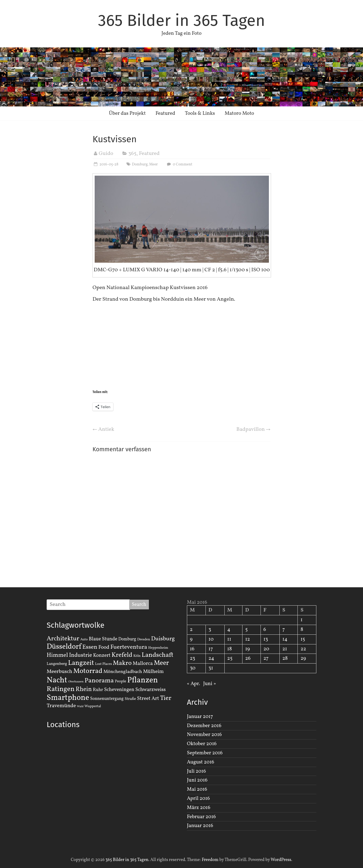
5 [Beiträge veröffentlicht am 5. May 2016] (246, 630)
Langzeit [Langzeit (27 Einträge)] (81, 663)
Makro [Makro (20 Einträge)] (122, 663)
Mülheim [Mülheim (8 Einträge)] (153, 672)
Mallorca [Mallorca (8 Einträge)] (143, 664)
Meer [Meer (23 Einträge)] (161, 663)
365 (132, 154)
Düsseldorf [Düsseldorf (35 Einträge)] (64, 647)
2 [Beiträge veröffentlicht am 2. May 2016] (191, 630)
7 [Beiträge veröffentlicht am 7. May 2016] (284, 630)
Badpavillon (253, 429)
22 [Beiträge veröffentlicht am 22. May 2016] (303, 649)
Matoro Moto (239, 113)
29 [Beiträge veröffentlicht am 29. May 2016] (303, 658)
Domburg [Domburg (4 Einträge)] (127, 639)
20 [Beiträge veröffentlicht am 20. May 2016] (266, 649)
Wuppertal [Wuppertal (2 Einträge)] (93, 706)
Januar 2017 (200, 717)
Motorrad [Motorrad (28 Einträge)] (88, 671)
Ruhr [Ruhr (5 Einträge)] (98, 690)
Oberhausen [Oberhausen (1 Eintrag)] (76, 682)
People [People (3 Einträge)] (121, 681)
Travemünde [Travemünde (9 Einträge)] (61, 706)
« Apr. (194, 684)
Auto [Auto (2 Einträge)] (84, 640)
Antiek (103, 429)
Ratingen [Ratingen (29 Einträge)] (61, 689)
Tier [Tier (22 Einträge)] (166, 698)
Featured (165, 113)
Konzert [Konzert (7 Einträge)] (102, 655)
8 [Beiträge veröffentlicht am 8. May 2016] (302, 630)
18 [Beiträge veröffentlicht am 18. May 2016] (230, 649)
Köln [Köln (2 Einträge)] (137, 656)
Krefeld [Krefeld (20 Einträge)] (122, 655)
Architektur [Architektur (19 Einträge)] (63, 639)
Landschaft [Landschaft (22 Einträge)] (157, 655)
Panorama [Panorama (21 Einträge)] (99, 681)
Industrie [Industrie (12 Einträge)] (81, 655)
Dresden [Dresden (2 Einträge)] (144, 640)
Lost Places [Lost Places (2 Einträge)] (104, 664)
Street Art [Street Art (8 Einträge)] (148, 699)
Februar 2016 (201, 817)
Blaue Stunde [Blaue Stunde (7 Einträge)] (103, 639)
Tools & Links (200, 113)
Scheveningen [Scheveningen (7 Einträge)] (119, 690)
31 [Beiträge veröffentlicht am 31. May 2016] (211, 668)
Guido (106, 154)
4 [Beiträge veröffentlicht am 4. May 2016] (229, 630)
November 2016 (204, 735)
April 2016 (198, 798)
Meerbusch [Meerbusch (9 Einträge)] (59, 672)
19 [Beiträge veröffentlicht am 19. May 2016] (247, 649)
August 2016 (201, 762)
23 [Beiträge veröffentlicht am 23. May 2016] (192, 658)
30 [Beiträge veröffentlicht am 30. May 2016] (193, 668)
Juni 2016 (197, 780)
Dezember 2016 (204, 726)
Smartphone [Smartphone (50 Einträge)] (68, 698)
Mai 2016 (197, 789)
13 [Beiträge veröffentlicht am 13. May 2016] (266, 639)
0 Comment (179, 164)
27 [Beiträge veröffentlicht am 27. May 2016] (266, 658)
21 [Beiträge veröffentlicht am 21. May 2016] (285, 649)
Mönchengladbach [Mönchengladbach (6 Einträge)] (123, 672)
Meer (153, 164)
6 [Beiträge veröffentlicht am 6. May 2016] (265, 630)
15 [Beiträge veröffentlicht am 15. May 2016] (303, 639)
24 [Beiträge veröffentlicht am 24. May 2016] (211, 658)
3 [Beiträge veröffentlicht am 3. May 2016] (210, 630)
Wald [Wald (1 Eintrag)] (80, 706)
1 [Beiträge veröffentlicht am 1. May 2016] (301, 620)
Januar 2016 (200, 826)
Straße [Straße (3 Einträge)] (130, 699)
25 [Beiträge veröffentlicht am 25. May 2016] (230, 658)
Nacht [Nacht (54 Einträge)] (57, 680)
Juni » (210, 684)
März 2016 (199, 808)
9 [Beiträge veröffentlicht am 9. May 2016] (191, 639)
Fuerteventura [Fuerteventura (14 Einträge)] (129, 647)
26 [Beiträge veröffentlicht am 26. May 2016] (248, 658)
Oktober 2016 (202, 744)
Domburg (140, 164)
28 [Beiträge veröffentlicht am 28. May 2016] (285, 658)
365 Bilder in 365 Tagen (181, 20)
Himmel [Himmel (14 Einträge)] (57, 655)
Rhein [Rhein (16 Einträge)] (84, 689)
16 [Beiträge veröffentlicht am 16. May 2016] (192, 649)
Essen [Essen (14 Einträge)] (90, 647)
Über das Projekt (127, 113)
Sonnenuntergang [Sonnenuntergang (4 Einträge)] (107, 699)
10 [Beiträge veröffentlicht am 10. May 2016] (211, 639)
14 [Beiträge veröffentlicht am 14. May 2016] (285, 639)
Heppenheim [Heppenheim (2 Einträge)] (158, 648)
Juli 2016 (196, 771)
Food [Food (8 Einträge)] (104, 647)
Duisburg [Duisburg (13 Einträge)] (163, 639)
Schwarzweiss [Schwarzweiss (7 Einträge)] (150, 690)
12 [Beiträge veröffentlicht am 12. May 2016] (248, 639)
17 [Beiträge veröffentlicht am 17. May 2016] (211, 649)
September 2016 (205, 753)
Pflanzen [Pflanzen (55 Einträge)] (143, 680)
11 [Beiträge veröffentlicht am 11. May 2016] (229, 639)
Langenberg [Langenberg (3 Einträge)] (57, 664)
